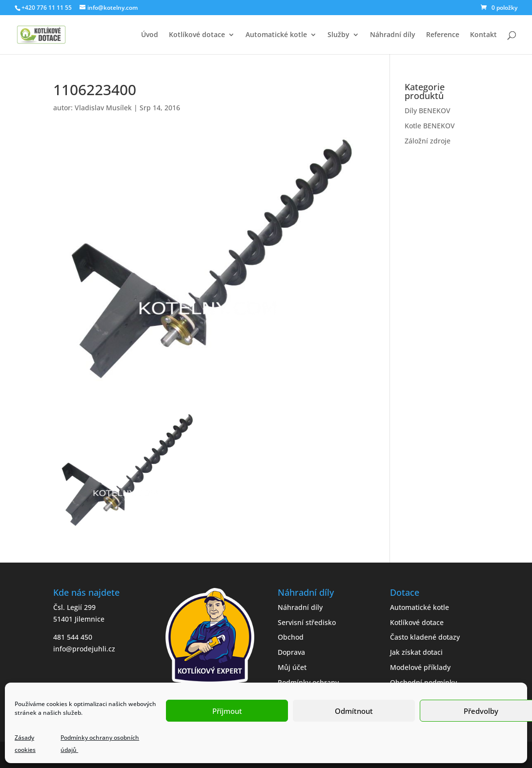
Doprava (291, 652)
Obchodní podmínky (423, 682)
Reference (443, 35)
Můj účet (292, 667)
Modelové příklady (420, 667)
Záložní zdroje (428, 141)
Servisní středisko (307, 622)
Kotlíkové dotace (197, 35)
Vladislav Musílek (103, 108)
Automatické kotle (276, 35)
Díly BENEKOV (428, 111)
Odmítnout (354, 711)
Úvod (150, 35)
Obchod (291, 637)
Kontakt (483, 35)
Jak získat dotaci (416, 652)
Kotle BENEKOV (430, 126)
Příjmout (227, 711)
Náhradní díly (393, 35)
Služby (338, 35)
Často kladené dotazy (425, 637)
